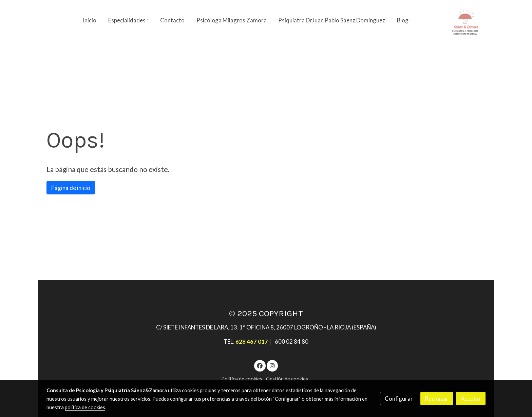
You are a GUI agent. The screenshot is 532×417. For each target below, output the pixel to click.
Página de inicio (71, 188)
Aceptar (471, 399)
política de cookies (85, 407)
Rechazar (437, 399)
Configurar (399, 399)
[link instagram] (272, 365)
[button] (128, 20)
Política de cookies (242, 379)
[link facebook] (260, 365)
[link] (465, 20)
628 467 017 (252, 342)
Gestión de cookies (287, 379)
